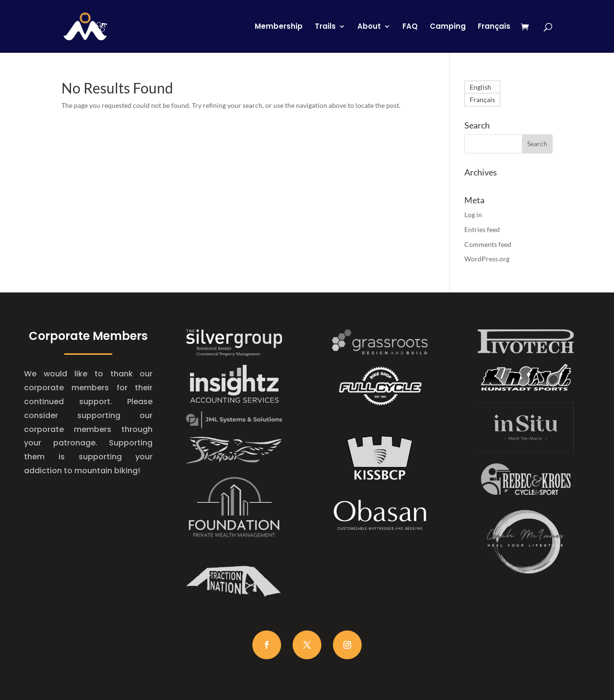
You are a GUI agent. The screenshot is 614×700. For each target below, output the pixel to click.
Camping (448, 27)
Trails (325, 27)
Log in (473, 215)
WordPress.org (487, 259)
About (369, 27)
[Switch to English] (482, 87)
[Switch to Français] (494, 38)
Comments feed (488, 244)
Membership (279, 27)
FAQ (410, 27)
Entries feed (482, 229)
